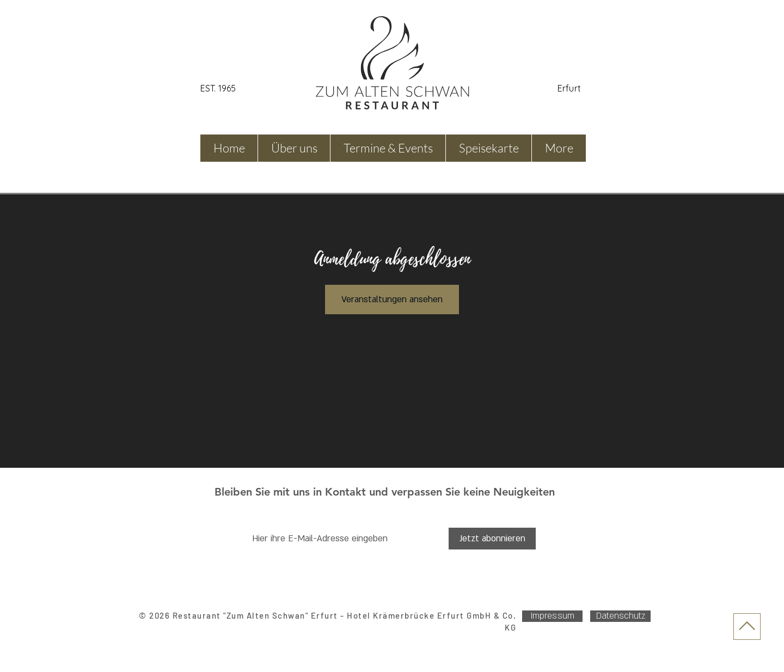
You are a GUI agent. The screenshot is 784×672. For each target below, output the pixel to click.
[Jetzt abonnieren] (492, 539)
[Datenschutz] (620, 616)
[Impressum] (552, 616)
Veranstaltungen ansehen (392, 300)
